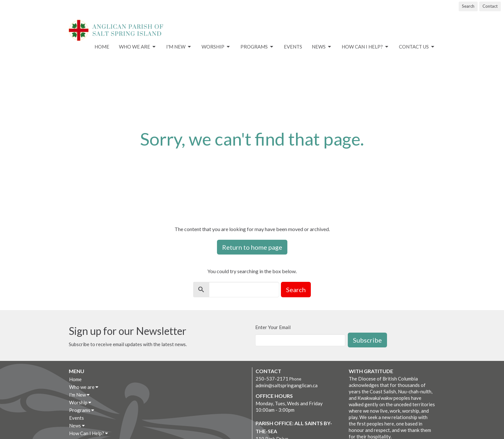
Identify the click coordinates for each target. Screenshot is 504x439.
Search (468, 6)
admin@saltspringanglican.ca (287, 385)
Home (102, 47)
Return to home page (252, 247)
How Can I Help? (365, 47)
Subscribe (367, 340)
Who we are (138, 47)
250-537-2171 (272, 379)
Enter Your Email (273, 327)
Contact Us (417, 47)
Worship (216, 47)
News (322, 47)
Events (293, 47)
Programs (257, 47)
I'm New (179, 47)
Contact (490, 6)
